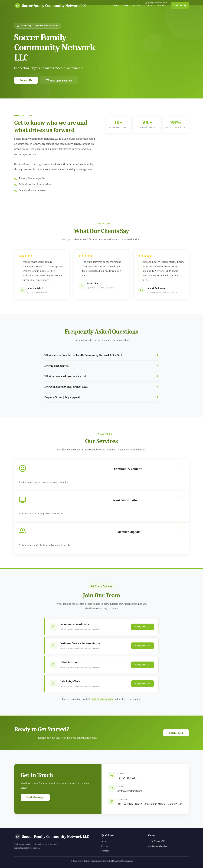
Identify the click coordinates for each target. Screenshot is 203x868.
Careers (162, 5)
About (116, 5)
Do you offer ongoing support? (62, 397)
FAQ (126, 5)
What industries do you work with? (65, 376)
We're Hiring (180, 5)
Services (137, 5)
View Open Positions (59, 80)
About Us (106, 841)
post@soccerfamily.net (130, 791)
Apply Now (142, 630)
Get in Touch (176, 733)
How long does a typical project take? (66, 387)
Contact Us (26, 80)
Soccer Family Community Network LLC (50, 6)
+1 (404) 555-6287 (127, 778)
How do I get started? (57, 366)
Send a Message (35, 797)
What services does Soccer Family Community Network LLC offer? (83, 355)
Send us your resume (102, 699)
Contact (149, 5)
